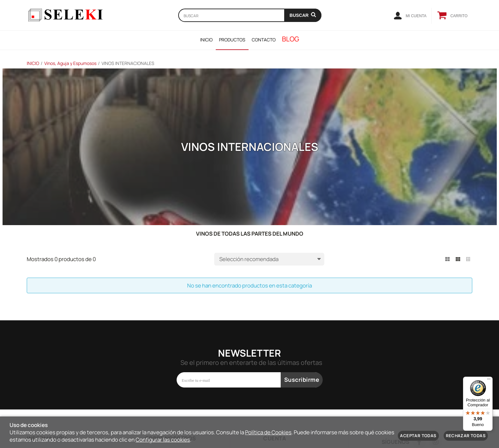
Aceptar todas (418, 436)
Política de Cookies (268, 432)
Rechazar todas (466, 436)
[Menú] (489, 380)
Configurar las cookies (163, 440)
